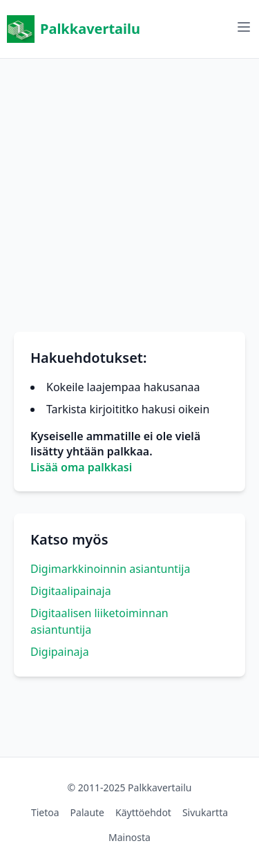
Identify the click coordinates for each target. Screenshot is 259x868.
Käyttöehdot (143, 812)
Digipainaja (60, 652)
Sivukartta (205, 812)
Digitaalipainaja (71, 591)
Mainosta (129, 837)
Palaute (87, 812)
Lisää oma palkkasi (81, 467)
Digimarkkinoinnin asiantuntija (110, 569)
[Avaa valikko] (244, 27)
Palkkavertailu (74, 29)
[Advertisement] (129, 188)
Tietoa (45, 812)
